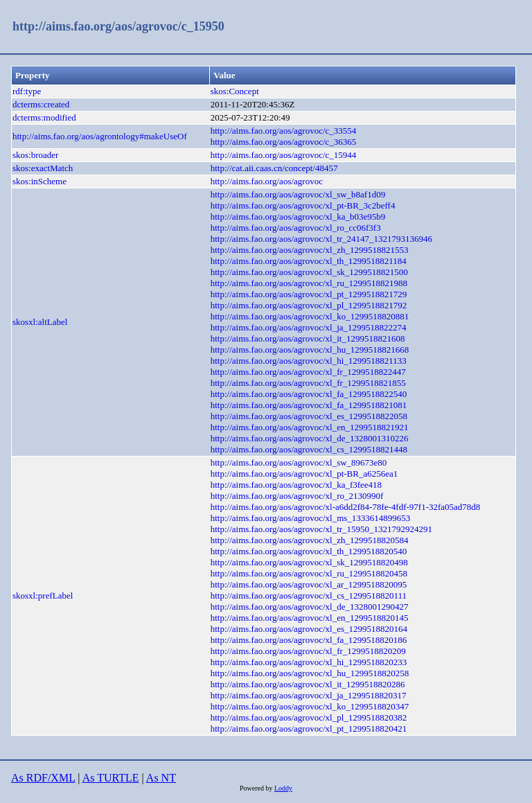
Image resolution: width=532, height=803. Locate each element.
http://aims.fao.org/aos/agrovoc (267, 181)
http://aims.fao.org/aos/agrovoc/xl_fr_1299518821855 (308, 383)
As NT (161, 778)
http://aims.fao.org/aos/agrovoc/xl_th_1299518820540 (309, 551)
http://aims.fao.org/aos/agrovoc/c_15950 (118, 26)
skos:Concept (235, 91)
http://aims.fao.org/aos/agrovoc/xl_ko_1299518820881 (310, 316)
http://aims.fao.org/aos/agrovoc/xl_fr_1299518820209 (308, 651)
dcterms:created (41, 104)
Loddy (283, 788)
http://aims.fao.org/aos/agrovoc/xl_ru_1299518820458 (309, 573)
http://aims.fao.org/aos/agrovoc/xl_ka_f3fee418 (296, 485)
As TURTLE (111, 778)
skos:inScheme (39, 181)
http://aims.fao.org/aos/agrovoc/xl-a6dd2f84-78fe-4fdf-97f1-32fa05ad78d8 (346, 507)
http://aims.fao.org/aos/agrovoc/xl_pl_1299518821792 (309, 305)
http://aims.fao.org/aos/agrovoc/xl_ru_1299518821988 (309, 283)
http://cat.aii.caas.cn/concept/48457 (274, 168)
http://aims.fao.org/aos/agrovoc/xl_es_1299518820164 (309, 629)
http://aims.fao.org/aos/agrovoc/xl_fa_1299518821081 (309, 405)
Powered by (257, 788)
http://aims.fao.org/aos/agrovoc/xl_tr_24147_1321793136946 (321, 239)
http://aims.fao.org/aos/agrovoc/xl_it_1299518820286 (308, 684)
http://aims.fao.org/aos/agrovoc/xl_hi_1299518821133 (309, 361)
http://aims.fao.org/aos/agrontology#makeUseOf (100, 136)
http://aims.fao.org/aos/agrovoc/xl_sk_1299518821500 (309, 272)
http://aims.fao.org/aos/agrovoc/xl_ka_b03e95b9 (298, 217)
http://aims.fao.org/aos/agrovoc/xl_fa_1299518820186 (309, 640)
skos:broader (35, 155)
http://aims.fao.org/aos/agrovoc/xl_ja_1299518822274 (309, 327)
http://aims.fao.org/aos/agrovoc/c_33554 (284, 131)
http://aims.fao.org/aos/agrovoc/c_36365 (284, 142)
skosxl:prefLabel (43, 595)
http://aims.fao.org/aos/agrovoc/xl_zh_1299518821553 (310, 250)
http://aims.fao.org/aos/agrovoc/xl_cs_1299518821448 (309, 449)
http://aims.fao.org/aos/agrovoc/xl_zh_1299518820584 (310, 540)
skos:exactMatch (43, 168)
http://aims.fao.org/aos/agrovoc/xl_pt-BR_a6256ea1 (304, 474)
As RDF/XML (43, 778)
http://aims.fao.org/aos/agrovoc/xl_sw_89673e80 (299, 462)
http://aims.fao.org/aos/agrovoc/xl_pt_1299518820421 (309, 729)
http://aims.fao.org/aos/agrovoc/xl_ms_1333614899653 (311, 518)
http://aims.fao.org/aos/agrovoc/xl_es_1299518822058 (309, 416)
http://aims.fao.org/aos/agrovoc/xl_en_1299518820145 (310, 618)
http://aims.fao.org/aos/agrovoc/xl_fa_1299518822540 (309, 394)
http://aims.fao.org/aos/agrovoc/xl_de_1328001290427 (310, 607)
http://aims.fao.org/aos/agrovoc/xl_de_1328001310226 (310, 438)
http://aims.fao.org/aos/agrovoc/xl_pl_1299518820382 (309, 717)
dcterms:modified (44, 117)
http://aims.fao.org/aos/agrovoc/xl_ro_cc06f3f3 (296, 228)
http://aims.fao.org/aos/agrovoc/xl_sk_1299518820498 (309, 562)
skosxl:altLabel (40, 322)
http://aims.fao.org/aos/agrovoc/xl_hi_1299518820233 (309, 662)
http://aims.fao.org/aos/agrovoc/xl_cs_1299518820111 (309, 595)
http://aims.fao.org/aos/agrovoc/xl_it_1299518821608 (308, 338)
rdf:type (27, 91)
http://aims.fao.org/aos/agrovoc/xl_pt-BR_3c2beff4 (303, 205)
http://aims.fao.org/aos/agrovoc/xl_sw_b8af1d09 (298, 194)
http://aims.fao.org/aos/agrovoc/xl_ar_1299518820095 (309, 584)
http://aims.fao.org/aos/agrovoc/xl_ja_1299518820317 (309, 695)
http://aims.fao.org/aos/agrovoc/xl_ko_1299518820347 (310, 706)
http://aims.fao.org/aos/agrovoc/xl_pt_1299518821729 (309, 294)
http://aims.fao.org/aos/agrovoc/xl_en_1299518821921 (310, 427)
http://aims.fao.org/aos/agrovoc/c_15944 (284, 155)
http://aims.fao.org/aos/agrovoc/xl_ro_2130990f (297, 496)
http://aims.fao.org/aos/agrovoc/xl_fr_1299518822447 (308, 372)
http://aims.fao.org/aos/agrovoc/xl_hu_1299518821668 (310, 350)
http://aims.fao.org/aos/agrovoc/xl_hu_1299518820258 (310, 673)
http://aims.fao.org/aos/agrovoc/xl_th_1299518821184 (309, 261)
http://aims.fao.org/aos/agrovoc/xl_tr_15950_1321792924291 (321, 529)
